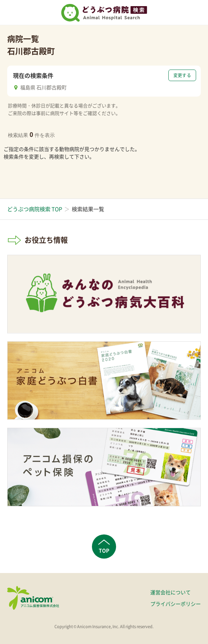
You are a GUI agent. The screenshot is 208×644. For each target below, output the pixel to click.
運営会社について (171, 592)
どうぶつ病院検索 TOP (35, 209)
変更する (182, 75)
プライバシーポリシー (176, 604)
